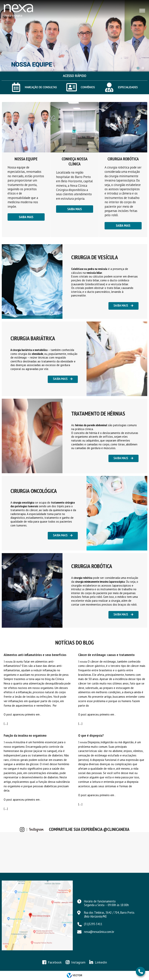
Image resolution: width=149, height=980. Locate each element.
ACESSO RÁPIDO (74, 76)
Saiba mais (26, 217)
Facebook (55, 962)
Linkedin (101, 962)
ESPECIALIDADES (128, 87)
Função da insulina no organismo (25, 735)
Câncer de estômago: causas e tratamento (106, 655)
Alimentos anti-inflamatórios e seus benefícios (35, 655)
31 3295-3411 (140, 971)
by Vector (74, 975)
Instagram (78, 962)
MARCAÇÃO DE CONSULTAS (41, 87)
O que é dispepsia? (91, 735)
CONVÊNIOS (88, 87)
